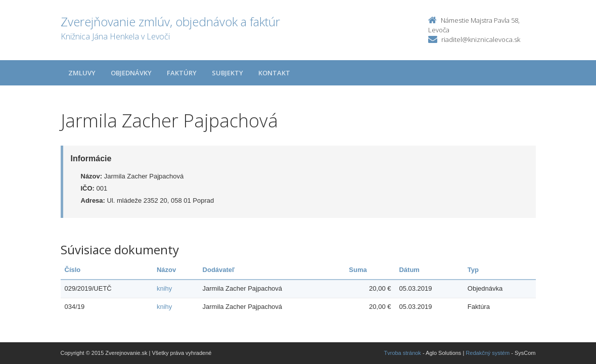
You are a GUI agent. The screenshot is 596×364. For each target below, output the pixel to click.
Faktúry (182, 73)
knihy (164, 288)
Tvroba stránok (403, 353)
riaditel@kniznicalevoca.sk (481, 39)
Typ (473, 270)
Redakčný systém (488, 353)
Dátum (409, 270)
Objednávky (131, 73)
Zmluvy (82, 73)
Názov (166, 270)
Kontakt (274, 73)
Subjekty (227, 73)
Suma (358, 270)
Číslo (73, 270)
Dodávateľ (219, 270)
